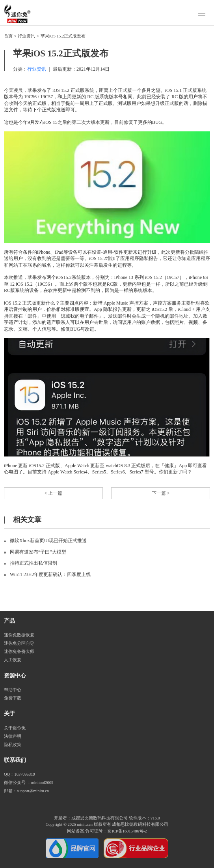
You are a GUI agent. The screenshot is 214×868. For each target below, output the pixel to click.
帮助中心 (13, 690)
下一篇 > (161, 493)
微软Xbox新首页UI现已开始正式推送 (48, 541)
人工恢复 (13, 660)
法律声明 (13, 736)
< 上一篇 (54, 493)
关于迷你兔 (15, 728)
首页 (8, 36)
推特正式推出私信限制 (33, 563)
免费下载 (13, 698)
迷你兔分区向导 (19, 643)
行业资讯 (26, 36)
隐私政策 (13, 745)
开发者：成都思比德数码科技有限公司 (91, 818)
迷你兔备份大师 (19, 652)
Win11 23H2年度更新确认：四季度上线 (50, 574)
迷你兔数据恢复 (19, 635)
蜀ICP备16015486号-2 (127, 831)
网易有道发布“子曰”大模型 (38, 552)
